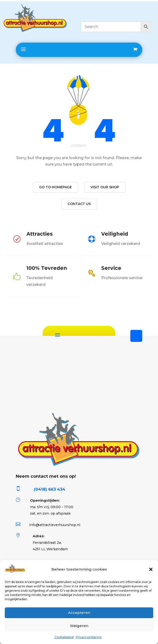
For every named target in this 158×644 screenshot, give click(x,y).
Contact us (79, 204)
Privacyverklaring (89, 637)
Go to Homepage (55, 187)
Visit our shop (105, 187)
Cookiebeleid (64, 637)
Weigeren (79, 626)
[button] (151, 569)
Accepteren (79, 613)
